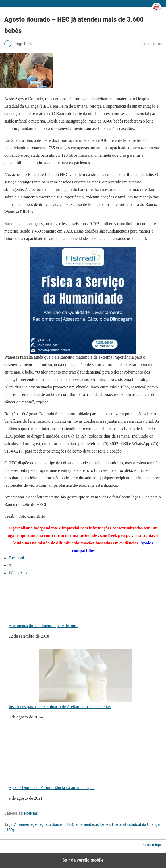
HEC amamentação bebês (89, 824)
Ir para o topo (152, 845)
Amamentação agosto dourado (40, 824)
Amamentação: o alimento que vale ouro (57, 604)
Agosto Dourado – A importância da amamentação (70, 760)
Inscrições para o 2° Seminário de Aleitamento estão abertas (70, 679)
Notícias (31, 813)
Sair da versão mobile (83, 860)
